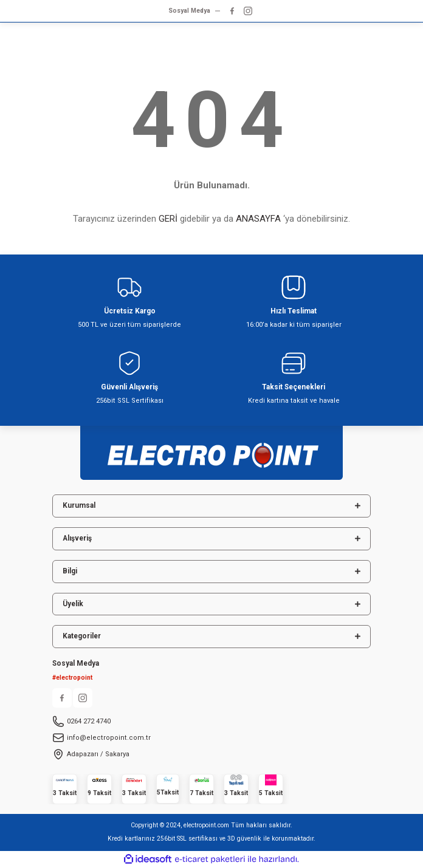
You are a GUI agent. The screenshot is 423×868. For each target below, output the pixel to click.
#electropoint (72, 678)
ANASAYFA (258, 219)
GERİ (168, 219)
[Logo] (211, 449)
